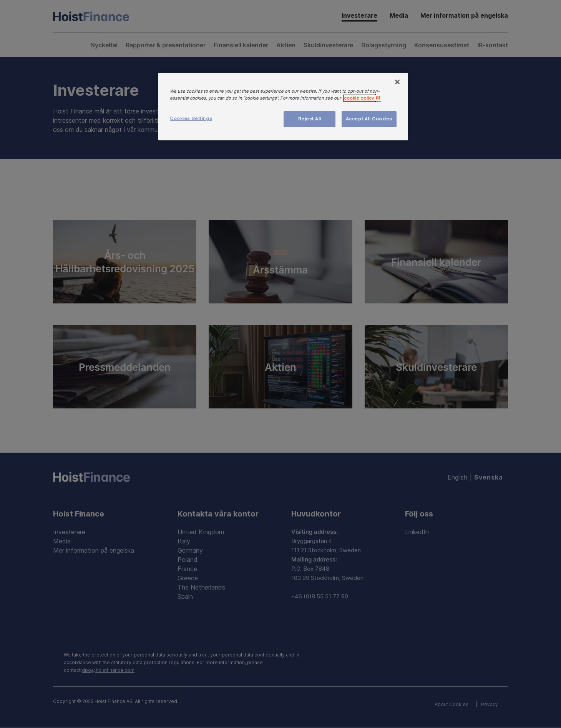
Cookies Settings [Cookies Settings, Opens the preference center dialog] (191, 118)
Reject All (310, 119)
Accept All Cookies (369, 119)
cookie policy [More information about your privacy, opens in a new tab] (359, 98)
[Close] (397, 82)
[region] (283, 107)
